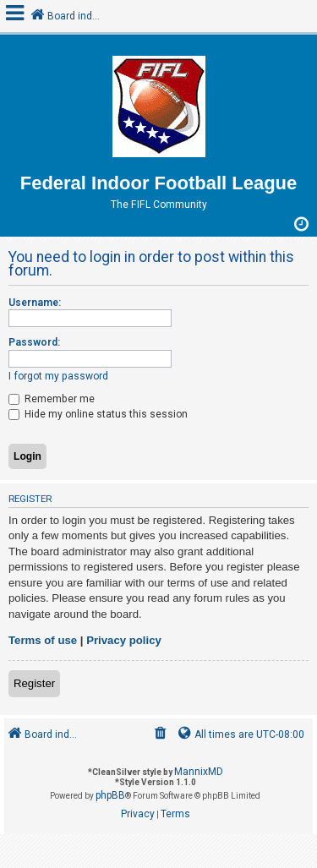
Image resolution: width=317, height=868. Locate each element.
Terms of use (43, 640)
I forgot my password (58, 376)
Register (34, 683)
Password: (34, 342)
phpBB (110, 795)
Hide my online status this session (98, 414)
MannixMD (199, 772)
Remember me (52, 399)
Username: (35, 303)
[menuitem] (161, 735)
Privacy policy (124, 640)
